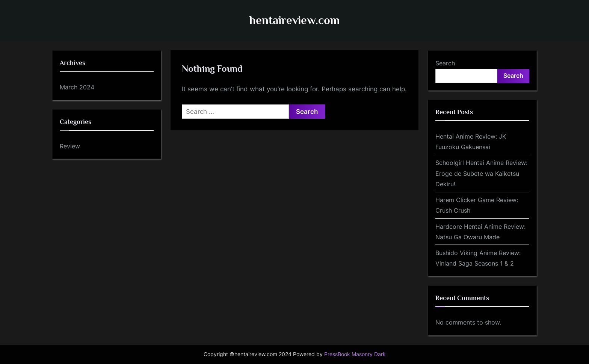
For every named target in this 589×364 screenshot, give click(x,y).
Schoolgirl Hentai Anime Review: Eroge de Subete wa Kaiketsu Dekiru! (481, 173)
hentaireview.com (294, 20)
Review (70, 146)
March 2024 (77, 87)
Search (445, 63)
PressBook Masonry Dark (355, 354)
